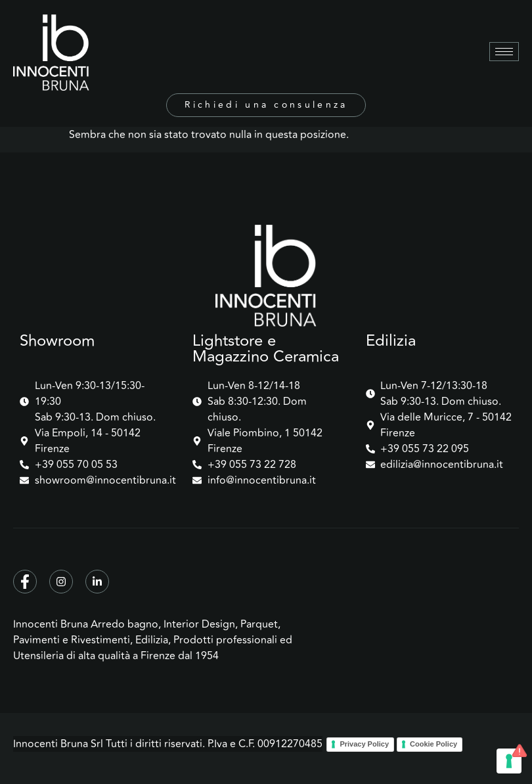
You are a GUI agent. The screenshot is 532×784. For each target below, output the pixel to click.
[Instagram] (61, 582)
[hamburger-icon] (504, 52)
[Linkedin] (97, 582)
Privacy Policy (364, 744)
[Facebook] (25, 582)
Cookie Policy (433, 744)
